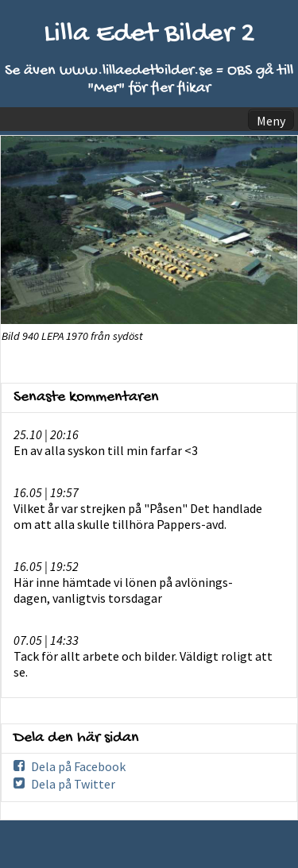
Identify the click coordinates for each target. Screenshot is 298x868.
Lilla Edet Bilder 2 (149, 35)
